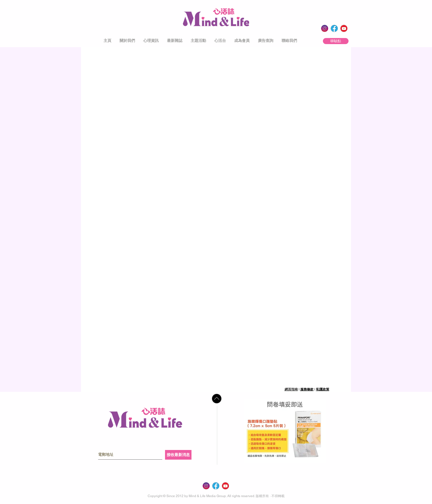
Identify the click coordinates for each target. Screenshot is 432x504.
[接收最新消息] (178, 455)
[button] (127, 41)
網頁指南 (291, 389)
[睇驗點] (336, 41)
